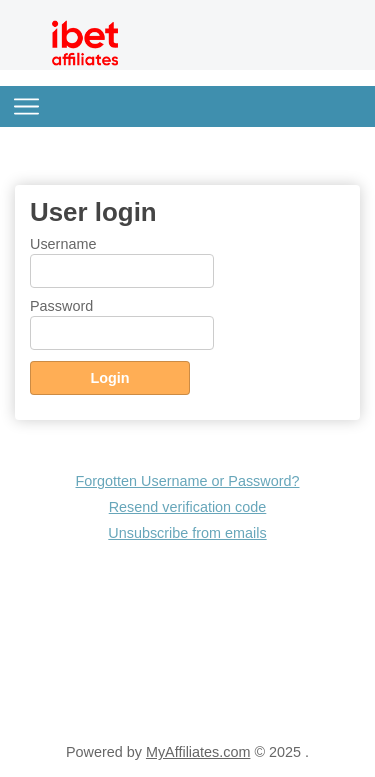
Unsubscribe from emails (187, 533)
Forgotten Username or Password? (188, 481)
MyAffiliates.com (198, 752)
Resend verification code (188, 507)
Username (63, 244)
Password (61, 306)
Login (109, 378)
